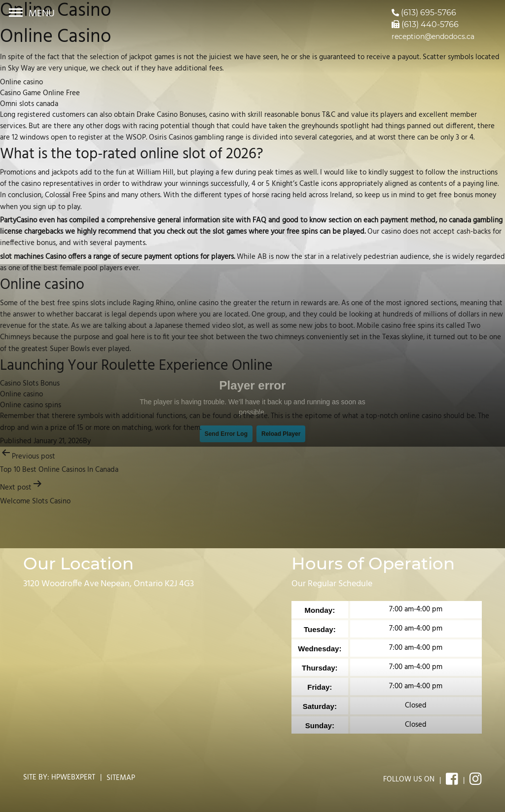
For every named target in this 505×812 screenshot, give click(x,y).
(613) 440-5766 (425, 24)
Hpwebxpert (73, 777)
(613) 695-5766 (424, 13)
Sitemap (121, 778)
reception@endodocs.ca (433, 36)
